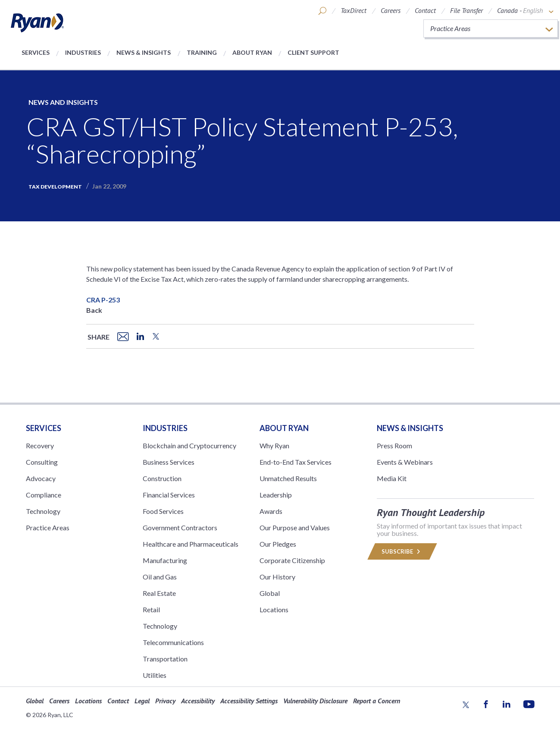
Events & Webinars (405, 462)
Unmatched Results (288, 478)
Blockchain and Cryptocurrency (189, 445)
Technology (43, 511)
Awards (271, 511)
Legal (142, 701)
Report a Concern (377, 701)
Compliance (44, 495)
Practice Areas (48, 527)
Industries (83, 52)
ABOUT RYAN (284, 428)
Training (202, 52)
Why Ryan (274, 445)
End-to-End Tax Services (296, 462)
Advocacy (41, 478)
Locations (274, 609)
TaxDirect (354, 10)
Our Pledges (278, 544)
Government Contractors (180, 527)
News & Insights (144, 52)
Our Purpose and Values (295, 527)
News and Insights (63, 102)
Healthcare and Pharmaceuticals (191, 544)
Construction (162, 478)
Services (36, 52)
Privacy (165, 701)
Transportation (165, 659)
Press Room (394, 445)
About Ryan (252, 52)
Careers (391, 10)
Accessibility (198, 701)
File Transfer (466, 10)
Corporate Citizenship (292, 560)
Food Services (163, 511)
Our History (277, 577)
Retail (151, 609)
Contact (425, 10)
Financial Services (169, 495)
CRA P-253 (103, 300)
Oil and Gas (160, 577)
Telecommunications (173, 642)
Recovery (40, 445)
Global (270, 593)
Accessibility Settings (249, 701)
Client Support (313, 52)
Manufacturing (165, 560)
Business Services (169, 462)
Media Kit (392, 478)
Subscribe (402, 551)
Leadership (276, 495)
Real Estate (159, 593)
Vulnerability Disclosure (315, 701)
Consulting (42, 462)
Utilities (155, 675)
